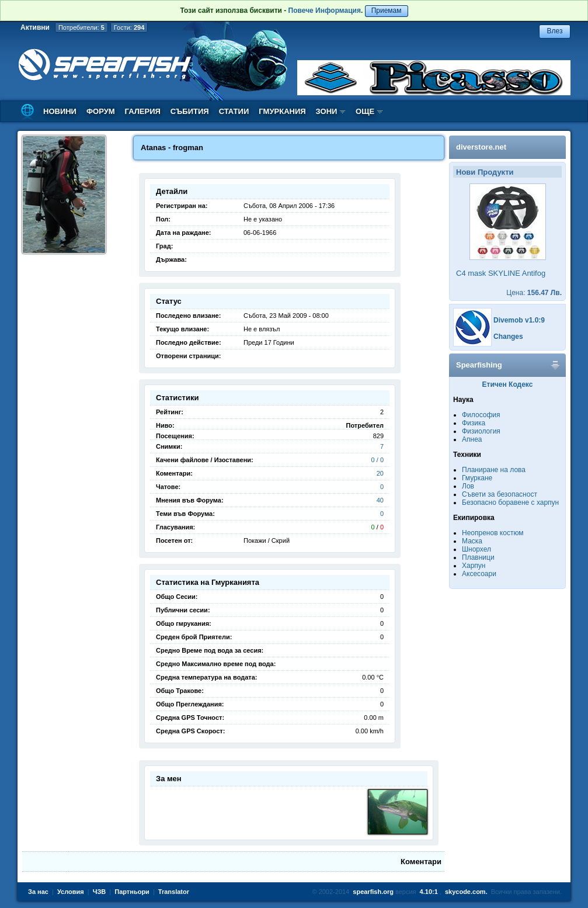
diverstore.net (481, 147)
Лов (468, 486)
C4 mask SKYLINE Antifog (501, 273)
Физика (474, 423)
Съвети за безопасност (500, 494)
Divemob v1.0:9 (519, 320)
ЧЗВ (100, 892)
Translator (174, 892)
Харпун (474, 566)
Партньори (132, 892)
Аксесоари (479, 574)
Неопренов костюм (493, 533)
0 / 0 (377, 460)
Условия (71, 892)
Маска (472, 541)
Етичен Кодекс (508, 384)
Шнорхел (476, 549)
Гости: (129, 27)
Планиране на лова (494, 470)
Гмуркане (477, 478)
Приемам (387, 11)
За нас (38, 892)
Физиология (481, 431)
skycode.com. (466, 892)
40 (380, 500)
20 (380, 473)
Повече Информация (325, 11)
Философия (481, 415)
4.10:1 (429, 892)
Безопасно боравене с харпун (510, 502)
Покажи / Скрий (267, 540)
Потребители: (81, 27)
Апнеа (472, 439)
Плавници (478, 557)
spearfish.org (373, 892)
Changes (508, 337)
